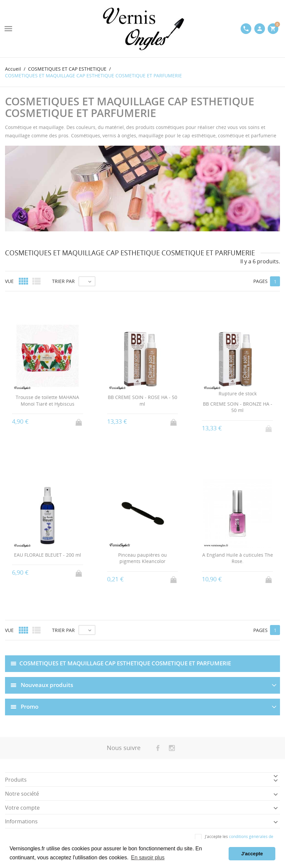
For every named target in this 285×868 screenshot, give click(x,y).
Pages (260, 281)
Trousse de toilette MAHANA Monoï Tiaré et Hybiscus (47, 400)
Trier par (63, 281)
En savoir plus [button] (148, 857)
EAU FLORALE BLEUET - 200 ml (48, 555)
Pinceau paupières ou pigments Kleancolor (142, 558)
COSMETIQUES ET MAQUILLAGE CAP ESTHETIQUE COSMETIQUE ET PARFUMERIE (125, 663)
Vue (9, 281)
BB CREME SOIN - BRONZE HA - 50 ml (238, 407)
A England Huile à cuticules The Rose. (238, 558)
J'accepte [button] (252, 854)
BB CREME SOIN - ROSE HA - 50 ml (142, 400)
